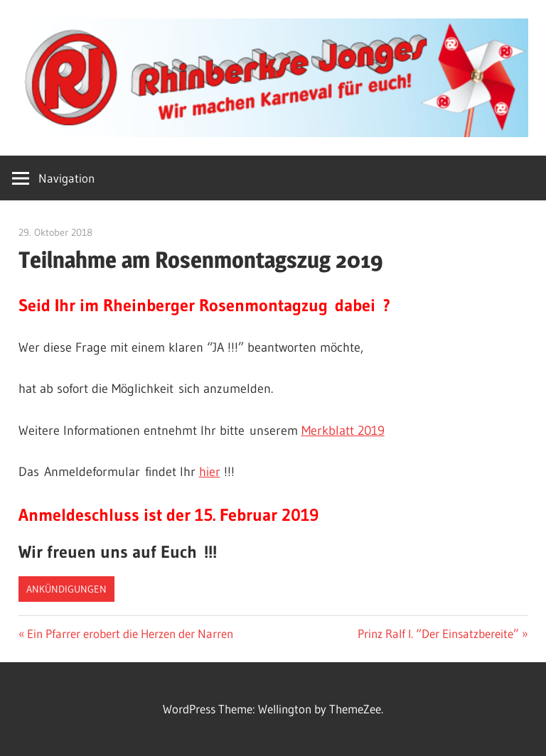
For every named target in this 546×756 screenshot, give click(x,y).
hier (210, 472)
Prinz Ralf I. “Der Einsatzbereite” (438, 633)
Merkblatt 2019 (343, 431)
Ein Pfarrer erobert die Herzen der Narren (130, 633)
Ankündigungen (66, 589)
